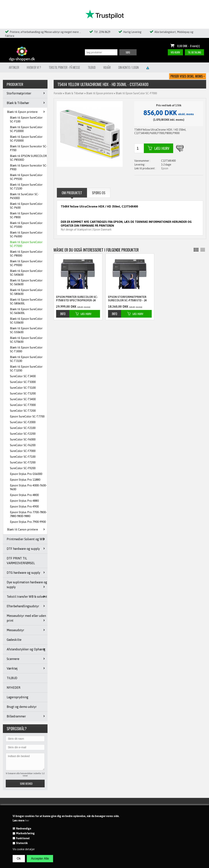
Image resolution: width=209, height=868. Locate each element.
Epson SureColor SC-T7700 (27, 416)
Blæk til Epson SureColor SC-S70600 (26, 340)
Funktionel (23, 838)
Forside (58, 93)
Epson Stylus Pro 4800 (24, 495)
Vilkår (107, 67)
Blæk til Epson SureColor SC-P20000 (26, 139)
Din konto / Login (129, 67)
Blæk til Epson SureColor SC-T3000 (26, 349)
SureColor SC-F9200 (23, 468)
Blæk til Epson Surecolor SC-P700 (29, 148)
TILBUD (12, 678)
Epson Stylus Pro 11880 (25, 480)
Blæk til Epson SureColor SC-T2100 (26, 186)
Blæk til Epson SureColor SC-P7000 (26, 244)
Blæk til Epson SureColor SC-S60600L (26, 311)
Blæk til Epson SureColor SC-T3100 (26, 359)
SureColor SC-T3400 (23, 376)
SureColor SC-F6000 (23, 439)
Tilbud (92, 67)
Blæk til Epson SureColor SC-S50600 (26, 330)
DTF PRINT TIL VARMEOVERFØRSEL (21, 561)
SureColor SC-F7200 (23, 462)
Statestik (22, 843)
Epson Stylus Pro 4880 (24, 501)
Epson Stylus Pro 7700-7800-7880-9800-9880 (28, 514)
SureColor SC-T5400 (23, 399)
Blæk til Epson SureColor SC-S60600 (26, 282)
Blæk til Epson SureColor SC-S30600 (26, 321)
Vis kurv (175, 52)
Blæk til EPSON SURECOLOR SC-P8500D (28, 158)
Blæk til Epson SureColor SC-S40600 (26, 273)
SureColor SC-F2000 (23, 422)
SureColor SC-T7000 (23, 405)
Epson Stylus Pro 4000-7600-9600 (28, 487)
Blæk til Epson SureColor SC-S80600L (26, 301)
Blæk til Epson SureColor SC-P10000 (26, 129)
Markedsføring (25, 833)
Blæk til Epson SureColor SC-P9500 (26, 177)
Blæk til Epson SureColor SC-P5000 (26, 225)
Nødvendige (24, 829)
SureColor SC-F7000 (23, 451)
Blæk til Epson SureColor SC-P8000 (26, 254)
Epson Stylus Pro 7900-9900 (28, 522)
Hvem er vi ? (34, 67)
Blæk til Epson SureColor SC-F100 (26, 119)
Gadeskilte (14, 640)
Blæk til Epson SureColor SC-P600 (26, 206)
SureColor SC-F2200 (23, 434)
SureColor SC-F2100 (23, 428)
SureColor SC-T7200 (23, 411)
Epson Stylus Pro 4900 (24, 506)
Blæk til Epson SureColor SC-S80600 (26, 292)
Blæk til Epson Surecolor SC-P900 (29, 167)
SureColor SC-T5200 (23, 393)
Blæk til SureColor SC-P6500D (24, 196)
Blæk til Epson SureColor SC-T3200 (26, 368)
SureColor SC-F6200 (23, 445)
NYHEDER (14, 688)
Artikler (14, 67)
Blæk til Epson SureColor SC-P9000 (26, 263)
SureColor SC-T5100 (23, 388)
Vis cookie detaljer (24, 849)
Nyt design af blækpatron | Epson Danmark (86, 229)
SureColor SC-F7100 (23, 457)
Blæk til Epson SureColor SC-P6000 (26, 234)
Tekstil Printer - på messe (64, 67)
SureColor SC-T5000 (23, 382)
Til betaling (194, 52)
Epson (165, 168)
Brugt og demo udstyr (22, 707)
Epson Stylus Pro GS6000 (26, 474)
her (27, 820)
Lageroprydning (18, 697)
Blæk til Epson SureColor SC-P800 (26, 215)
